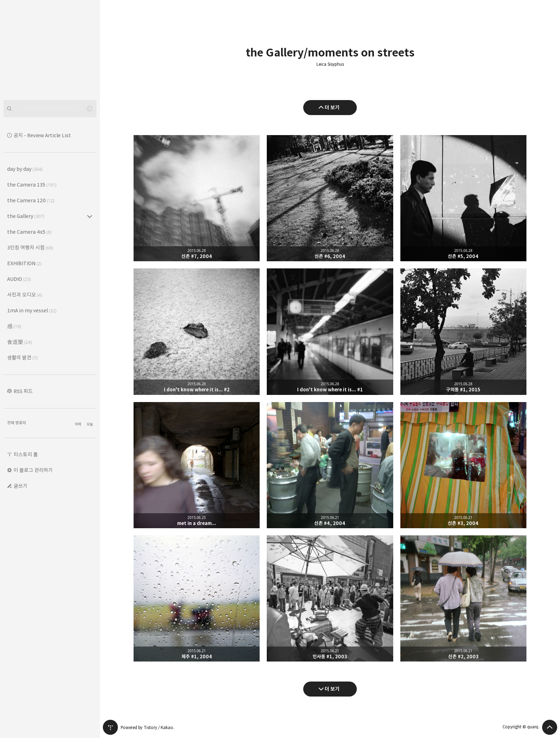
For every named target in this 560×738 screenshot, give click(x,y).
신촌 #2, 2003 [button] (463, 598)
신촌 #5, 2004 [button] (463, 198)
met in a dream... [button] (197, 465)
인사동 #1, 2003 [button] (330, 598)
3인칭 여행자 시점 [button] (30, 247)
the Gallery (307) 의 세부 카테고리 (90, 216)
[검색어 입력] (50, 109)
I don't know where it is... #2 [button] (197, 331)
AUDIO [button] (19, 279)
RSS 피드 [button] (23, 391)
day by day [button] (25, 169)
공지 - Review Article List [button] (42, 135)
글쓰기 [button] (21, 486)
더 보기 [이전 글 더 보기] (332, 107)
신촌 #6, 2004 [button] (330, 198)
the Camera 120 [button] (31, 200)
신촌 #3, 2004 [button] (463, 465)
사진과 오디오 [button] (25, 295)
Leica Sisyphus (330, 64)
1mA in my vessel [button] (32, 310)
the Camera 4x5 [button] (29, 232)
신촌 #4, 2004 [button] (330, 465)
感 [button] (14, 326)
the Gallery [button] (26, 216)
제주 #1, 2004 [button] (197, 598)
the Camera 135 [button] (32, 185)
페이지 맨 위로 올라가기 (550, 727)
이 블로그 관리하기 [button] (33, 470)
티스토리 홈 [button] (26, 454)
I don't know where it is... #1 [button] (330, 331)
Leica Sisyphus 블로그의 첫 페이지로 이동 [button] (50, 50)
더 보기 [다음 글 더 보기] (332, 689)
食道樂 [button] (19, 342)
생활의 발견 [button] (22, 358)
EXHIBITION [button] (24, 263)
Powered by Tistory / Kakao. (147, 727)
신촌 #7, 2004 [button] (197, 198)
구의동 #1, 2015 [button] (463, 331)
